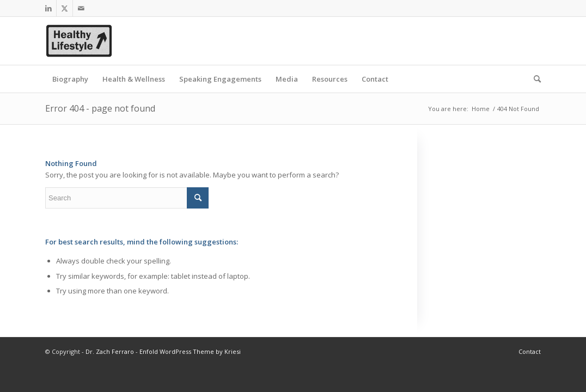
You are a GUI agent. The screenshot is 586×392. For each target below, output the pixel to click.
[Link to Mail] (81, 8)
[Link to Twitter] (65, 8)
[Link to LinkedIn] (48, 8)
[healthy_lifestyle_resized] (79, 41)
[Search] (534, 79)
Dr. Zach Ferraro (110, 351)
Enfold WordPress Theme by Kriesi (190, 351)
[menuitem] (70, 79)
